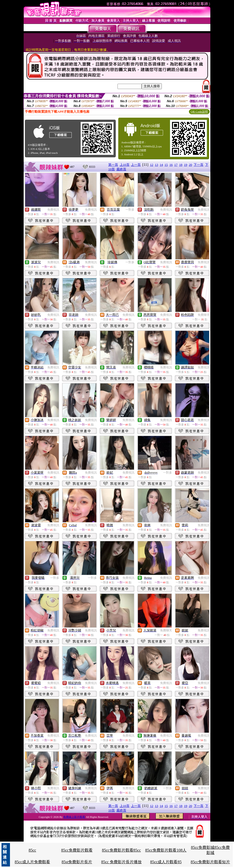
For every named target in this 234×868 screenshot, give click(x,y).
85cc (32, 850)
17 (176, 165)
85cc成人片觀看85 (166, 862)
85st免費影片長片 (77, 862)
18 (181, 165)
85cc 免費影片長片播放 (121, 862)
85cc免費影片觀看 (77, 850)
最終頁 (121, 169)
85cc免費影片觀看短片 (210, 862)
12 (152, 165)
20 (191, 165)
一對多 (130, 210)
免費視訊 (53, 210)
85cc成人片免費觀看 (32, 862)
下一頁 (199, 165)
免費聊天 (204, 315)
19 (186, 165)
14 (161, 165)
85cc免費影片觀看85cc (121, 850)
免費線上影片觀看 (75, 817)
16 (171, 165)
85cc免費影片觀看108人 (166, 850)
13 (156, 165)
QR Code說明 (199, 112)
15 (166, 165)
